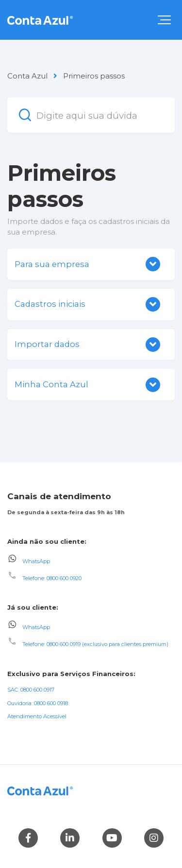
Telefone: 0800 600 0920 (52, 578)
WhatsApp (36, 561)
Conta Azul (27, 76)
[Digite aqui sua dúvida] (91, 115)
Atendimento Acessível (37, 716)
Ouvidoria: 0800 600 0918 (38, 703)
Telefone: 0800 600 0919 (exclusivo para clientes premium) (95, 644)
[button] (164, 20)
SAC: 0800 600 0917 (31, 690)
